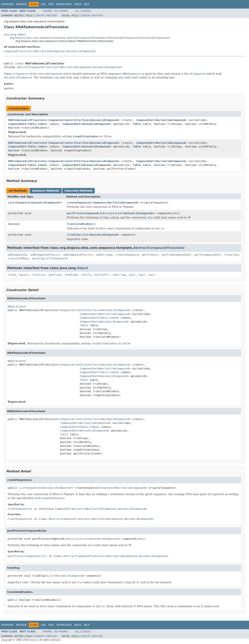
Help (87, 4)
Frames (48, 11)
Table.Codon (37, 124)
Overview (7, 4)
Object (83, 268)
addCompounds (17, 255)
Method (52, 16)
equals (24, 275)
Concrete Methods (79, 191)
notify (86, 275)
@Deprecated (17, 306)
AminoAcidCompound (153, 38)
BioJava (34, 640)
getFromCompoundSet (176, 255)
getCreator (150, 255)
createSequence (127, 255)
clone (12, 275)
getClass (55, 275)
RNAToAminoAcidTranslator (28, 120)
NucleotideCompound (123, 38)
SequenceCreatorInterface (69, 120)
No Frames (61, 11)
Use (43, 4)
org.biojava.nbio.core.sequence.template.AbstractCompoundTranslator (58, 38)
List (11, 203)
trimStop (73, 235)
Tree (51, 4)
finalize (39, 275)
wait (132, 275)
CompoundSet (145, 120)
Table (137, 124)
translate (231, 255)
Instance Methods (46, 191)
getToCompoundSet (208, 255)
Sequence (23, 203)
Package (21, 4)
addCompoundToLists (78, 255)
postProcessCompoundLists (87, 213)
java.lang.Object (15, 34)
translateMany (18, 258)
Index (78, 4)
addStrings (104, 255)
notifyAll (102, 275)
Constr (39, 16)
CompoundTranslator (19, 51)
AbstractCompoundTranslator (38, 67)
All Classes (83, 11)
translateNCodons (80, 224)
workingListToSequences (50, 258)
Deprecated (64, 4)
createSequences (79, 203)
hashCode (71, 275)
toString (119, 275)
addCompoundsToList (45, 255)
